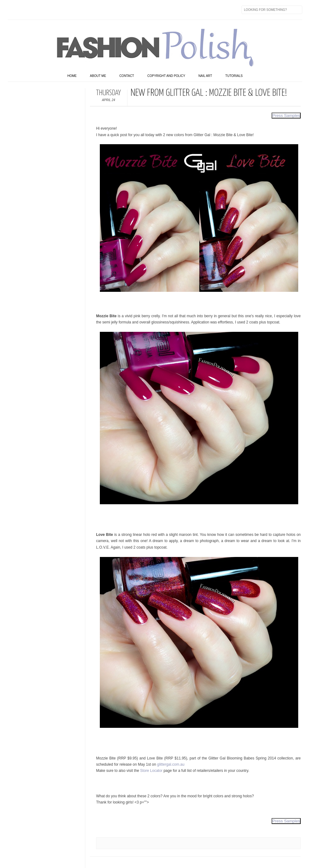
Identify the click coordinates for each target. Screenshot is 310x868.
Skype (104, 10)
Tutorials (234, 76)
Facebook (13, 10)
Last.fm (91, 10)
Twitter (26, 10)
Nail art (205, 76)
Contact (127, 76)
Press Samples (286, 116)
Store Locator (151, 771)
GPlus (78, 10)
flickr (39, 10)
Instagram (52, 10)
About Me (98, 76)
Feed (117, 10)
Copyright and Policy (166, 76)
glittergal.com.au (171, 764)
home (72, 76)
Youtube (65, 10)
